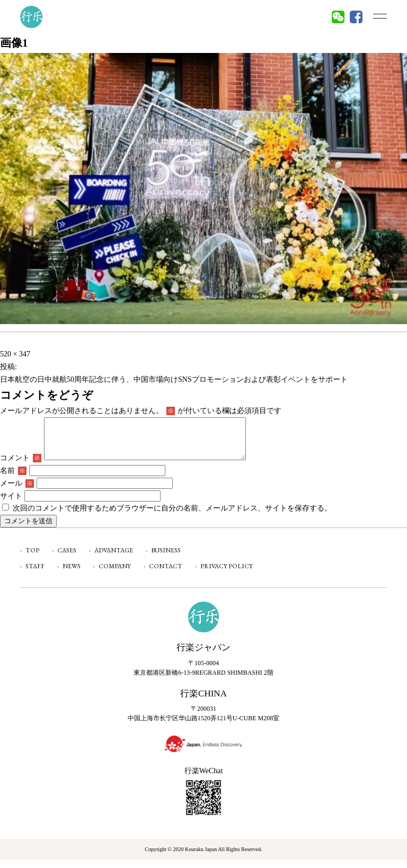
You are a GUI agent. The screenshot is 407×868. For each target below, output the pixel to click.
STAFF (35, 574)
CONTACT (166, 574)
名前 (13, 478)
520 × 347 (15, 354)
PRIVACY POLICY (227, 574)
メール (17, 491)
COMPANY (115, 574)
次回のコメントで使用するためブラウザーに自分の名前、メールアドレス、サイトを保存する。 (172, 516)
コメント (21, 466)
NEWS (72, 574)
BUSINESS (166, 558)
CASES (67, 558)
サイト (11, 504)
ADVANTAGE (114, 558)
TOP (32, 558)
